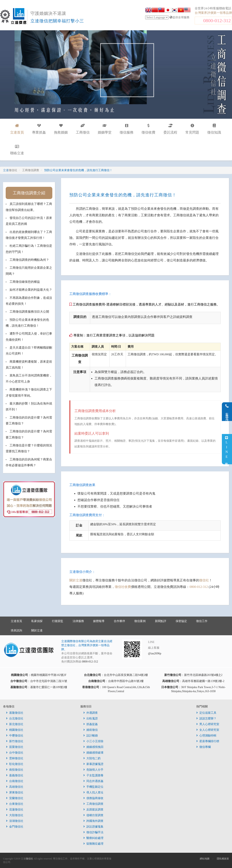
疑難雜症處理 (93, 844)
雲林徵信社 (15, 758)
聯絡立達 (17, 150)
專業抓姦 (39, 129)
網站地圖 (205, 859)
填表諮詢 (16, 630)
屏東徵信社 (15, 792)
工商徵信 (83, 129)
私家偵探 (37, 621)
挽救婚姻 (61, 129)
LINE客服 (227, 449)
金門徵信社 (15, 827)
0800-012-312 (217, 21)
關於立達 (76, 580)
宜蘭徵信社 (15, 798)
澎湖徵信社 (15, 821)
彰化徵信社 (15, 764)
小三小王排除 (93, 741)
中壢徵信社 (15, 736)
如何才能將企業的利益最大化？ (31, 290)
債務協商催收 (93, 798)
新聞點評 (161, 621)
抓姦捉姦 (91, 724)
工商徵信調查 (93, 804)
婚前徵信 (91, 730)
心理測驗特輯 (206, 736)
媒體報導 (99, 621)
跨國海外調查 (93, 821)
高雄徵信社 (15, 787)
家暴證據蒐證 (93, 764)
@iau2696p (155, 653)
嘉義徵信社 (15, 775)
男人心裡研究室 (208, 724)
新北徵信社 (15, 724)
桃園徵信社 (15, 730)
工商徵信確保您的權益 (25, 282)
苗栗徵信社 (15, 747)
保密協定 (181, 621)
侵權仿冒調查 (93, 815)
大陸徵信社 (15, 815)
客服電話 (227, 412)
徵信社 (204, 580)
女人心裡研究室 (208, 730)
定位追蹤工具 (206, 713)
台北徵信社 (15, 718)
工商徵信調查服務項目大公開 (29, 312)
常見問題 (192, 129)
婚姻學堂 (105, 129)
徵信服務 (127, 129)
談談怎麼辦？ (206, 718)
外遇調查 (91, 713)
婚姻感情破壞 (93, 753)
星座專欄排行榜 (208, 741)
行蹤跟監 (58, 621)
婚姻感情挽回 (93, 747)
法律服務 (78, 621)
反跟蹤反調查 (93, 810)
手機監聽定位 (93, 787)
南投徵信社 (15, 770)
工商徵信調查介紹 (29, 193)
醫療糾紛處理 (93, 838)
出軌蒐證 (91, 718)
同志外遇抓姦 (93, 781)
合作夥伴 (119, 621)
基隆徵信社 (15, 713)
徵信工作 (202, 621)
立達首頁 (16, 621)
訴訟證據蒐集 (93, 827)
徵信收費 (148, 129)
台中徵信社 (15, 753)
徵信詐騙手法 (93, 832)
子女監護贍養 (93, 775)
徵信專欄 (204, 747)
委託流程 (170, 129)
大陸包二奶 (92, 758)
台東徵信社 (15, 804)
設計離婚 (91, 736)
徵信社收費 (123, 587)
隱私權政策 (223, 859)
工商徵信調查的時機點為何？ (29, 260)
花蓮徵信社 (15, 810)
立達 (10, 170)
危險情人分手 (93, 770)
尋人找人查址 (93, 792)
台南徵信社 (15, 781)
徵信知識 (214, 129)
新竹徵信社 (15, 741)
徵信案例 (140, 621)
